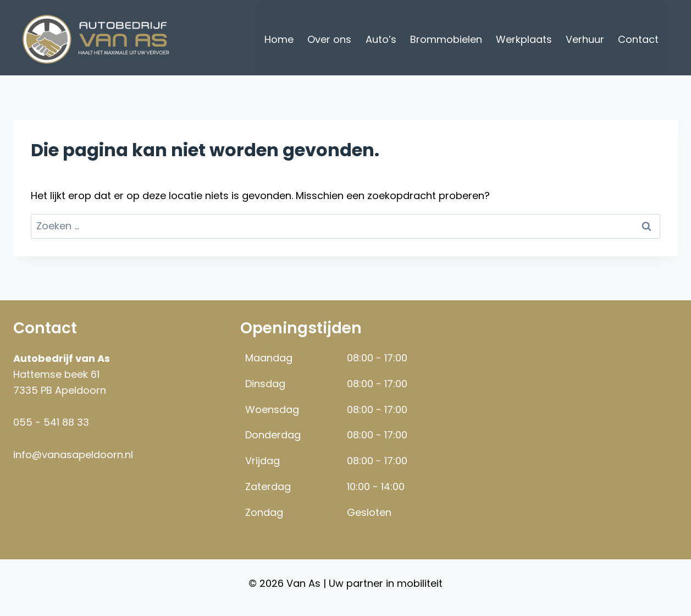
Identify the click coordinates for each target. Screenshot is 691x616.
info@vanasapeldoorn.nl (73, 455)
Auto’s (381, 39)
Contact (638, 39)
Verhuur (585, 39)
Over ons (329, 39)
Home (279, 39)
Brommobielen (446, 39)
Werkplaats (524, 39)
